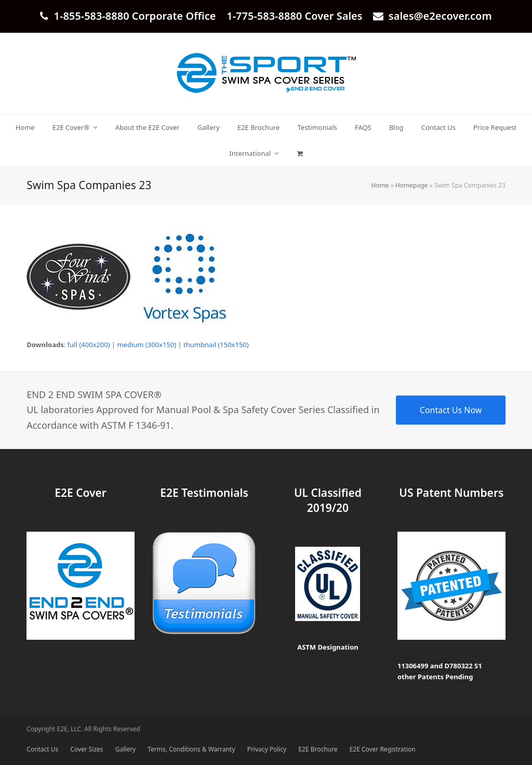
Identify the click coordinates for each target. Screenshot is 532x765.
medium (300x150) (147, 345)
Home (380, 185)
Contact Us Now (451, 410)
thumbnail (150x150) (216, 345)
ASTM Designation (328, 647)
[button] (300, 153)
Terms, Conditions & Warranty (191, 749)
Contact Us (42, 749)
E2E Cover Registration (383, 749)
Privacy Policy (267, 749)
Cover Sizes (87, 749)
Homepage (411, 185)
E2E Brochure (318, 749)
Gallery (125, 749)
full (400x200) (89, 345)
